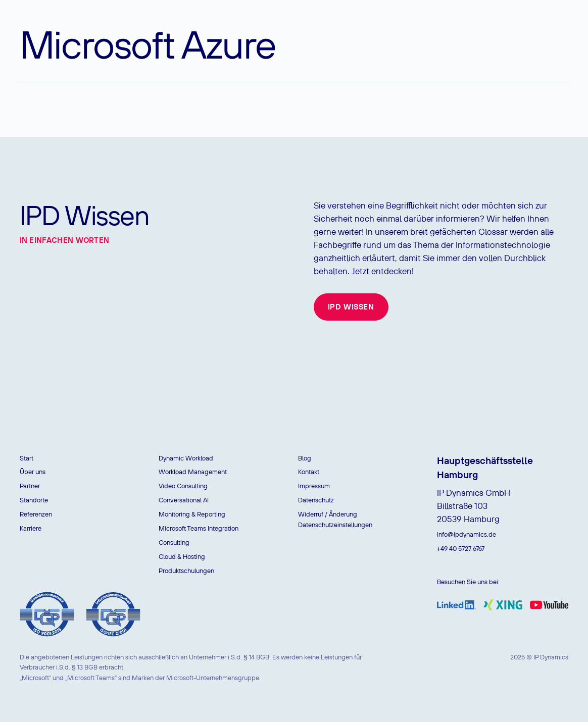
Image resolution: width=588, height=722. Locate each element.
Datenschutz (316, 500)
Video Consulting (183, 486)
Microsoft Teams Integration (199, 528)
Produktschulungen (186, 571)
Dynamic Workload (186, 458)
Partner (30, 486)
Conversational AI (184, 500)
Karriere (31, 528)
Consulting (174, 543)
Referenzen (36, 514)
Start (27, 458)
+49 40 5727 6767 (461, 549)
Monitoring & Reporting (192, 514)
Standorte (34, 500)
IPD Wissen (351, 307)
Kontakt (309, 472)
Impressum (314, 486)
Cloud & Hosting (182, 557)
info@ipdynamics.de (467, 534)
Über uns (33, 472)
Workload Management (193, 472)
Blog (305, 458)
